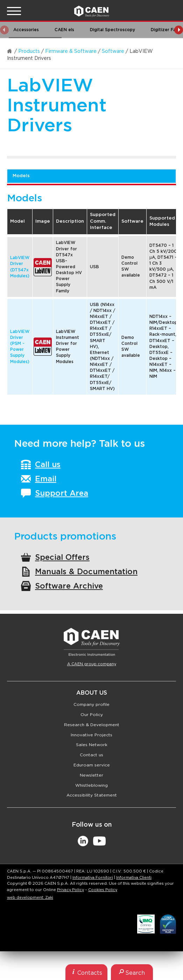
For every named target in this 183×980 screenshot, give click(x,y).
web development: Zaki (30, 898)
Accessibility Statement (92, 795)
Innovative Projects (91, 735)
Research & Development (92, 725)
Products (29, 51)
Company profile (91, 704)
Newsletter (91, 775)
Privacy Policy (71, 890)
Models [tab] (21, 176)
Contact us (91, 755)
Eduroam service (92, 765)
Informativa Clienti (134, 878)
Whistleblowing (91, 785)
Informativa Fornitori (93, 878)
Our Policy (92, 715)
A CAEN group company (92, 664)
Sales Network (92, 745)
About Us (92, 693)
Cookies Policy (103, 890)
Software (113, 51)
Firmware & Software (71, 51)
